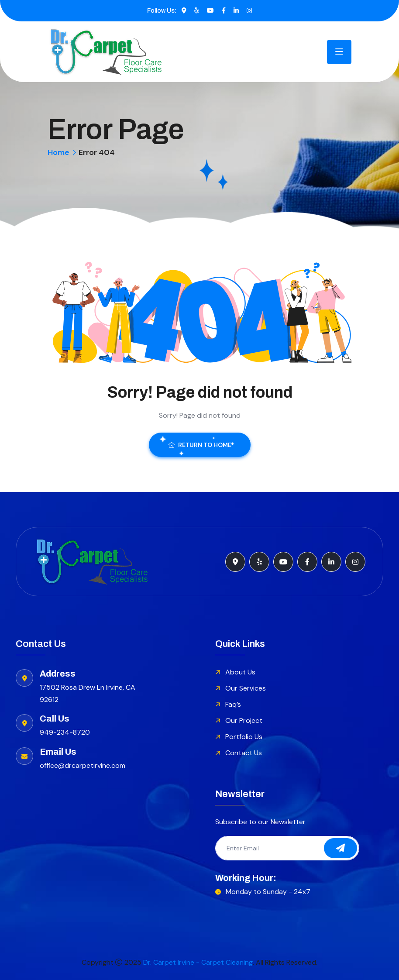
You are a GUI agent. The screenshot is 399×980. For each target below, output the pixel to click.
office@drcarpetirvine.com (83, 765)
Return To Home (200, 445)
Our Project (244, 720)
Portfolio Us (244, 737)
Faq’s (233, 704)
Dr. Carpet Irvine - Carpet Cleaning (198, 962)
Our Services (246, 688)
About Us (240, 672)
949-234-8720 (65, 732)
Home (58, 152)
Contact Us (244, 753)
